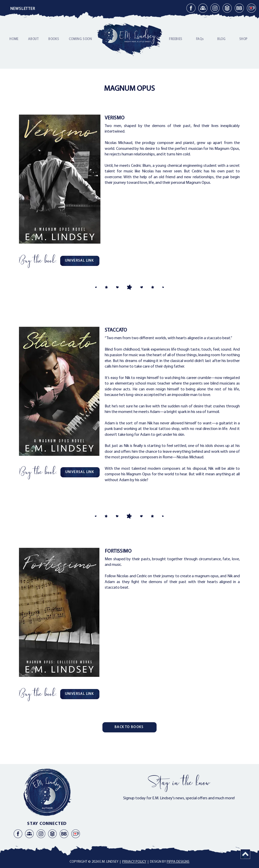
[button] (23, 9)
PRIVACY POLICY (134, 862)
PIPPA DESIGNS (178, 862)
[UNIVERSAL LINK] (80, 261)
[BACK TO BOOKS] (129, 727)
